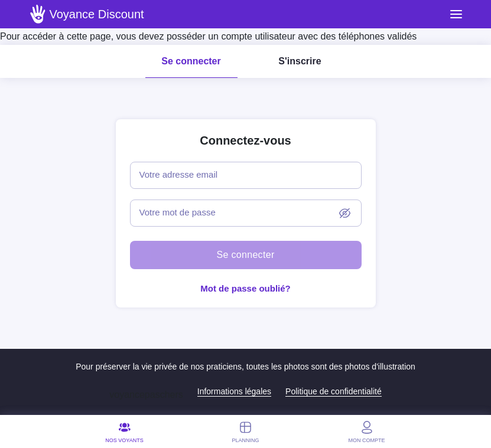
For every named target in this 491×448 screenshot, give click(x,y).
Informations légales (234, 391)
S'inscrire (300, 61)
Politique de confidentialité (334, 391)
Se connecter (191, 61)
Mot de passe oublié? (245, 288)
